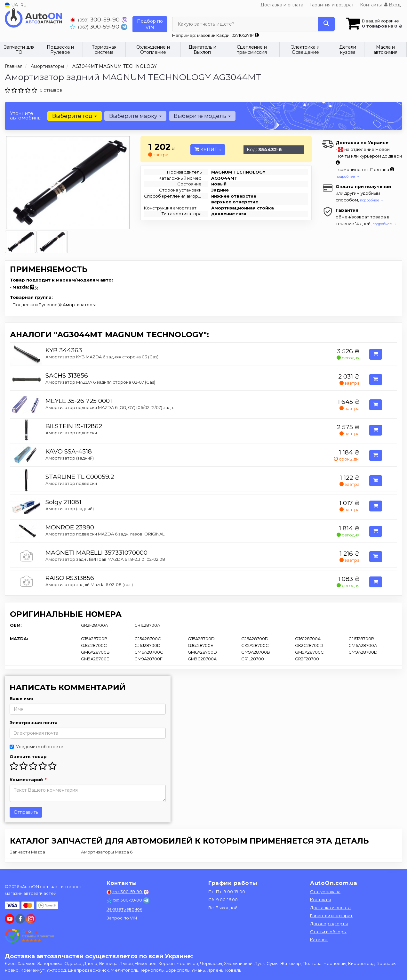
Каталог (319, 940)
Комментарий (28, 780)
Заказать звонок (124, 909)
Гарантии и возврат (331, 916)
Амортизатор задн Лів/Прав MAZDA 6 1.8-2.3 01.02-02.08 (105, 559)
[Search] (326, 24)
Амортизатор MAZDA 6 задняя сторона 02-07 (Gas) (100, 382)
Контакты (371, 5)
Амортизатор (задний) (70, 458)
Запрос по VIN (122, 918)
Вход (392, 5)
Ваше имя (21, 698)
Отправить (26, 812)
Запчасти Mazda (28, 852)
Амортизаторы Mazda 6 (107, 852)
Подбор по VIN (150, 24)
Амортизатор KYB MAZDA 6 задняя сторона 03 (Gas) (102, 357)
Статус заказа (325, 892)
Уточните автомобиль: (26, 115)
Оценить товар (28, 756)
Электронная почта (34, 723)
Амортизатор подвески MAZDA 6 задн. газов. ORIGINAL (105, 534)
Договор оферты (329, 924)
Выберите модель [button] (202, 116)
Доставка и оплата (282, 5)
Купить (208, 150)
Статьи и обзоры (328, 932)
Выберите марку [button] (135, 116)
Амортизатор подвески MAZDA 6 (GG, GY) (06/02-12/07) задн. (110, 407)
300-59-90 (96, 19)
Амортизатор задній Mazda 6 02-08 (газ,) (89, 584)
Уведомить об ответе (36, 747)
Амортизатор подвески (71, 433)
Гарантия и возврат (332, 5)
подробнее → (348, 176)
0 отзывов (51, 90)
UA (11, 5)
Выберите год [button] (75, 116)
